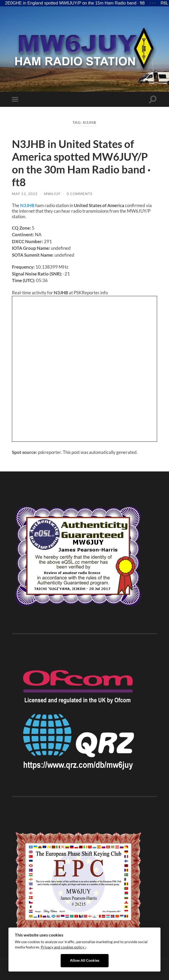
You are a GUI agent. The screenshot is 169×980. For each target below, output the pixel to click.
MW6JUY (52, 194)
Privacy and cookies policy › (63, 947)
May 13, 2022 (25, 194)
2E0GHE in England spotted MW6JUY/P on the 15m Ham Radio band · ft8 (75, 3)
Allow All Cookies (85, 960)
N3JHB (27, 205)
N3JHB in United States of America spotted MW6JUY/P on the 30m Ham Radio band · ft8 (81, 163)
